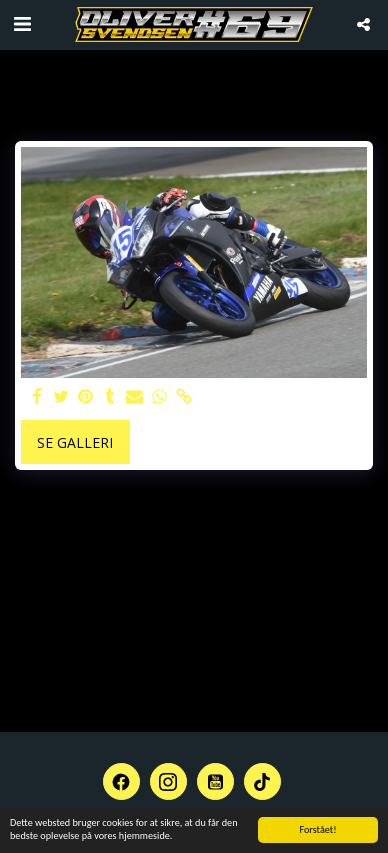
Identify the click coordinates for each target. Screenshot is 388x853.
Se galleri (75, 442)
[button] (22, 23)
